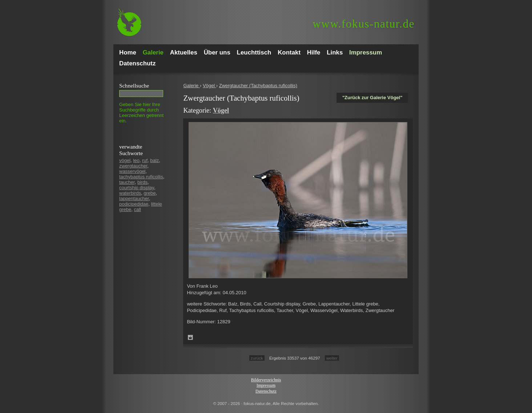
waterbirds (130, 193)
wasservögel (132, 171)
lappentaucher (134, 199)
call (137, 209)
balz (154, 160)
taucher (127, 182)
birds (142, 182)
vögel (125, 160)
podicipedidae (134, 204)
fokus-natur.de (364, 24)
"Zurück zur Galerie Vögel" (372, 98)
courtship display (137, 188)
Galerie (192, 86)
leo (136, 160)
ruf (145, 160)
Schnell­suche (134, 86)
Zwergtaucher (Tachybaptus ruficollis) (258, 86)
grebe (150, 193)
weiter (332, 358)
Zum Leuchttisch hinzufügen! (190, 337)
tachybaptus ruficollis (141, 177)
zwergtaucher (133, 166)
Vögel (209, 86)
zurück (257, 358)
